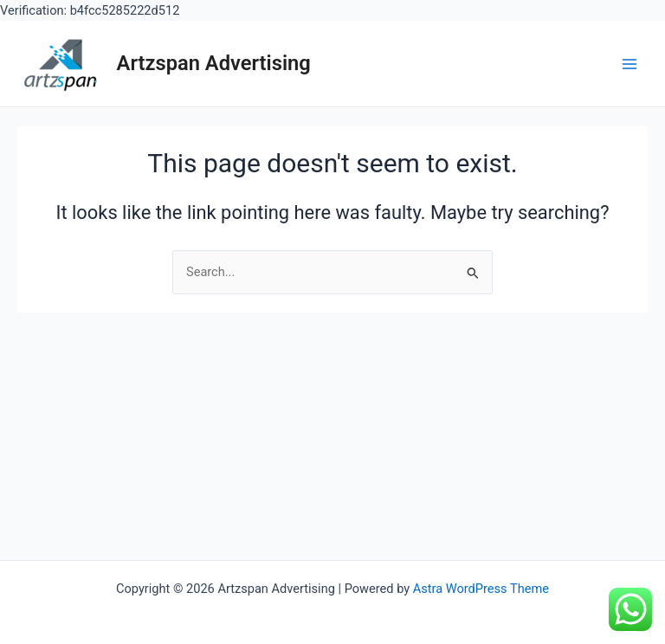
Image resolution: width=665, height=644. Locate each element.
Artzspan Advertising (214, 63)
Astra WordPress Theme (481, 589)
